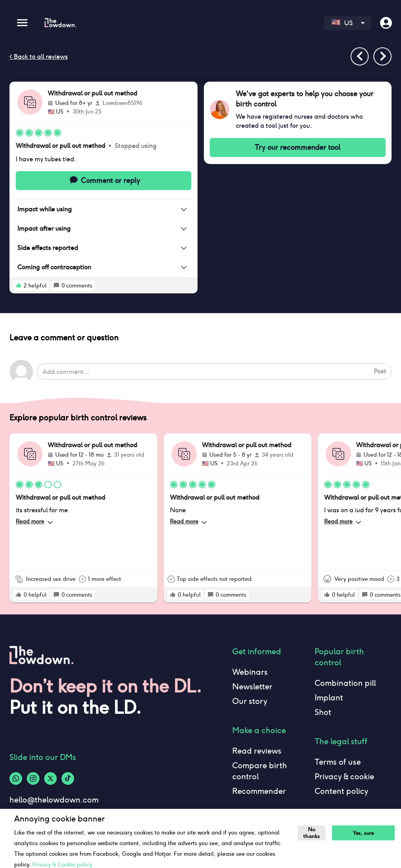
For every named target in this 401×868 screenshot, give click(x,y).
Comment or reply (104, 181)
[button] (104, 210)
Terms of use (338, 762)
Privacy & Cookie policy (62, 864)
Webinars (250, 672)
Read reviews (257, 751)
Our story (250, 701)
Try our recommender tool (298, 147)
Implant (329, 698)
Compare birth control (260, 771)
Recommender (259, 791)
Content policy (341, 791)
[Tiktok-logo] (68, 778)
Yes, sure (363, 833)
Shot (323, 712)
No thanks (311, 833)
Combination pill (345, 683)
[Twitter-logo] (50, 778)
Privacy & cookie (344, 777)
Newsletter (252, 687)
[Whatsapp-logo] (16, 778)
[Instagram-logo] (33, 778)
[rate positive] (19, 286)
